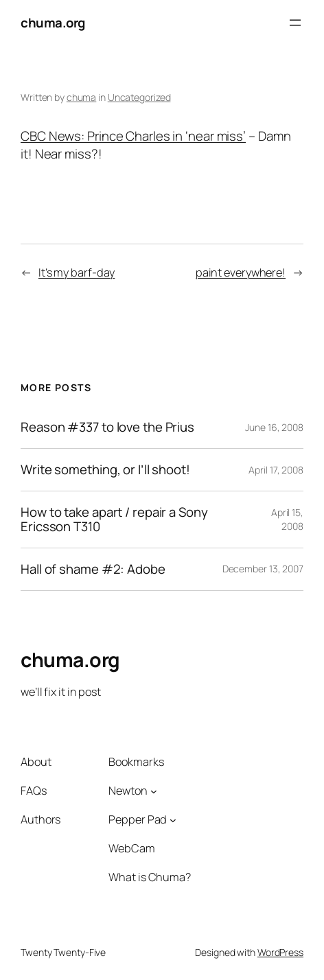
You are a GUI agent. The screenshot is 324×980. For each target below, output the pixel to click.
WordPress (280, 952)
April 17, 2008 (276, 470)
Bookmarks (136, 762)
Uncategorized (139, 97)
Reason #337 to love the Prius (107, 427)
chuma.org (53, 23)
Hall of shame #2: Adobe (93, 569)
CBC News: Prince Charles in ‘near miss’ (133, 136)
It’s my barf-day (77, 272)
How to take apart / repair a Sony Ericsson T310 (114, 520)
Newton (128, 791)
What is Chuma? (150, 877)
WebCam (131, 848)
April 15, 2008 (287, 519)
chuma (82, 97)
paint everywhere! (241, 272)
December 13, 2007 (263, 569)
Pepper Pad (138, 819)
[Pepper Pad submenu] (173, 820)
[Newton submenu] (154, 791)
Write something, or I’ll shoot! (105, 470)
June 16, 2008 (274, 427)
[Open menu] (295, 23)
